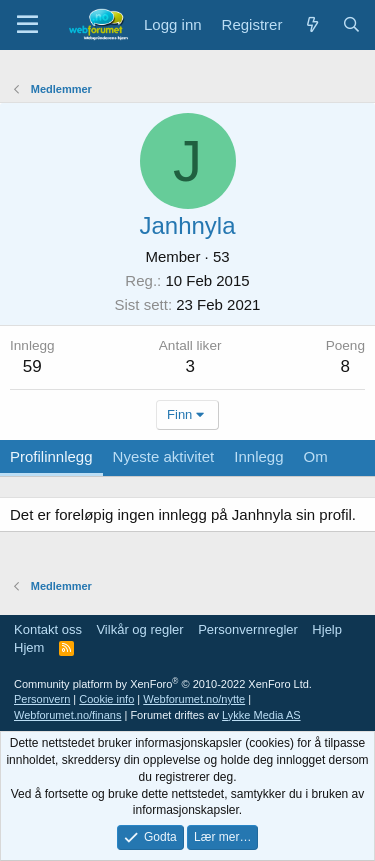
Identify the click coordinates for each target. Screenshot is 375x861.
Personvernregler (248, 629)
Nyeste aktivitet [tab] (164, 456)
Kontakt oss (48, 629)
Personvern (42, 699)
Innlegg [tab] (258, 456)
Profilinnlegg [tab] (51, 456)
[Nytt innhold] (311, 24)
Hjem (29, 647)
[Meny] (27, 25)
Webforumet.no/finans (67, 715)
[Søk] (351, 24)
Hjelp (327, 629)
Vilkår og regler (139, 629)
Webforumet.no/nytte (194, 699)
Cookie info (106, 699)
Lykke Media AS (261, 715)
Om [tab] (316, 456)
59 (32, 366)
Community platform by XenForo (163, 684)
